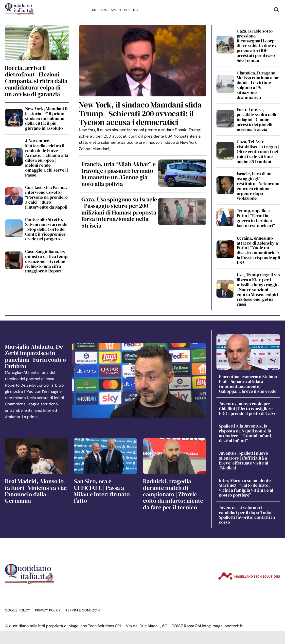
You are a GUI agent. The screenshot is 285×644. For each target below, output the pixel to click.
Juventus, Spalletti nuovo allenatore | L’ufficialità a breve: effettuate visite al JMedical (244, 460)
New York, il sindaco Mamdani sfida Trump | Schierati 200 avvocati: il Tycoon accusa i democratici (140, 113)
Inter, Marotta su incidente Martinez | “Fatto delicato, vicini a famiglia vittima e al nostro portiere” (246, 488)
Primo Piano (98, 10)
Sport (116, 10)
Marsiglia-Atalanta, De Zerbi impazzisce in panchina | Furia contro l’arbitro (35, 356)
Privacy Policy (48, 610)
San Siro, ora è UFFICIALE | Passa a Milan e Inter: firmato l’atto (102, 491)
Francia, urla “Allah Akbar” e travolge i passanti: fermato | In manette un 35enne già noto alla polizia (119, 174)
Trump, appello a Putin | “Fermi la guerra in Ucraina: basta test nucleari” (256, 218)
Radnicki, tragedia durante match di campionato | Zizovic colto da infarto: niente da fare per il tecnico (173, 494)
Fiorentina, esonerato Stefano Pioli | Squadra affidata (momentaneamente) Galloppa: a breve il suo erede (248, 384)
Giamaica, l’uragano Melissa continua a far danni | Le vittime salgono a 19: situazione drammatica (258, 85)
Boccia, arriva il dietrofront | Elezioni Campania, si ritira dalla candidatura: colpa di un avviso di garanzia (36, 81)
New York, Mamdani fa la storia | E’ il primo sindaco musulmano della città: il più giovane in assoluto (47, 118)
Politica (131, 10)
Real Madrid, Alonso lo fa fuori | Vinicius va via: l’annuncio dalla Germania (36, 491)
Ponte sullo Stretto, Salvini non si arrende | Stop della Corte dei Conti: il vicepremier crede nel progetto (46, 229)
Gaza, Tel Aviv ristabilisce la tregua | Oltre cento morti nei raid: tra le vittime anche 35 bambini (258, 151)
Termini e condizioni (83, 610)
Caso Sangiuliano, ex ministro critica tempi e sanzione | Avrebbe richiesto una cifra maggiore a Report (47, 261)
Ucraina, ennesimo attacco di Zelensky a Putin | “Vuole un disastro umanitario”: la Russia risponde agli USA (258, 250)
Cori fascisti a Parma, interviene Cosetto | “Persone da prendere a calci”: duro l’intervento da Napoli (46, 197)
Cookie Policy (18, 610)
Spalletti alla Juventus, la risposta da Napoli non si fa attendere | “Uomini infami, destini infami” (246, 433)
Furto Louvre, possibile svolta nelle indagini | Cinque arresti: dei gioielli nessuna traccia (257, 119)
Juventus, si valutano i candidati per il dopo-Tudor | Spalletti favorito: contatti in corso (247, 515)
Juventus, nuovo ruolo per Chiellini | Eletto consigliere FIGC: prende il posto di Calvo (248, 409)
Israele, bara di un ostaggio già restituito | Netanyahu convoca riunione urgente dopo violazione (258, 186)
